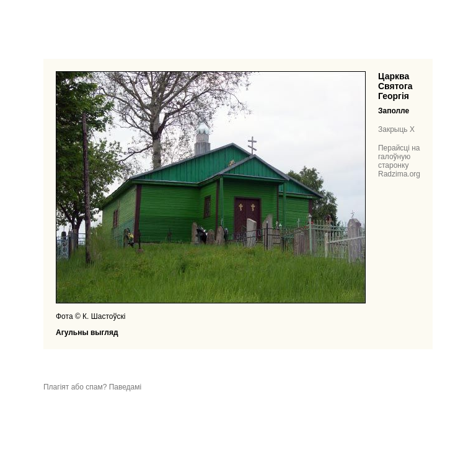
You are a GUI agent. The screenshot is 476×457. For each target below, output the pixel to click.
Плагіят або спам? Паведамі (92, 387)
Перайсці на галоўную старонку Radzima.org (399, 161)
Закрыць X (396, 129)
